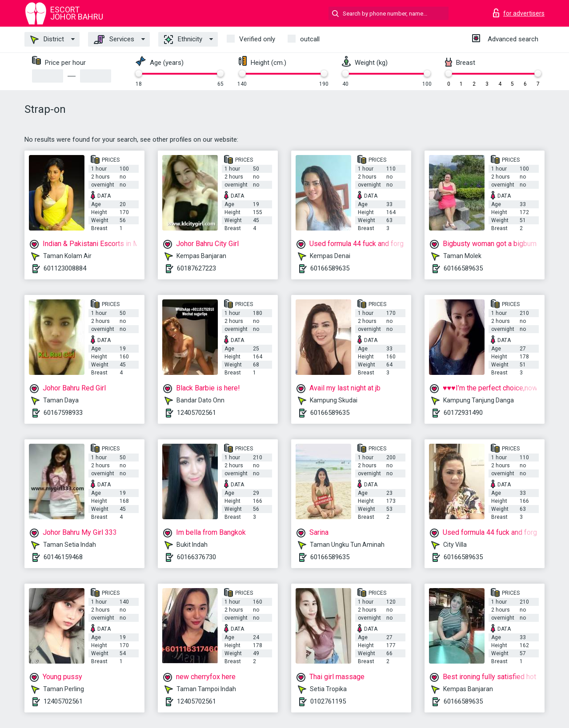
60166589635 (330, 268)
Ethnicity (183, 40)
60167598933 (63, 413)
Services (114, 40)
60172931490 (463, 413)
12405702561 (196, 413)
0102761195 (328, 701)
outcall (310, 39)
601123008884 (65, 268)
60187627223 (196, 268)
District (47, 40)
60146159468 (63, 557)
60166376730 (196, 557)
